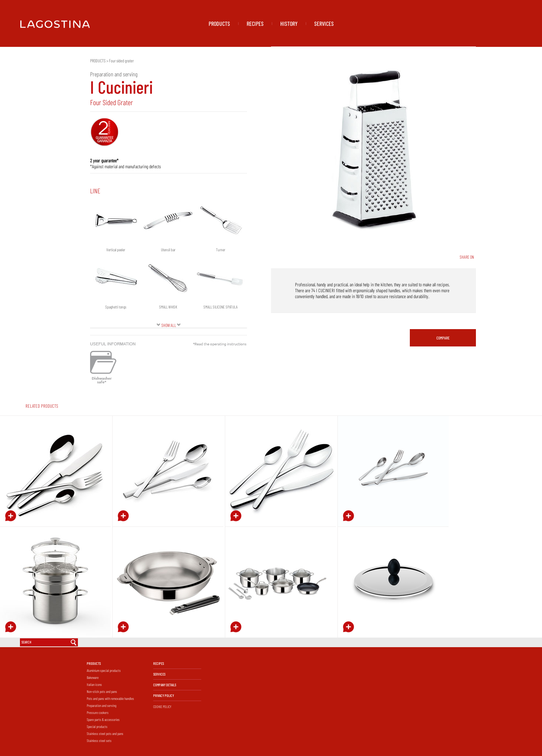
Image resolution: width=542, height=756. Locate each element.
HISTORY (289, 23)
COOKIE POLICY (162, 707)
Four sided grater (121, 61)
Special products (97, 726)
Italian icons (94, 684)
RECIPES (255, 23)
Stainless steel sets (99, 741)
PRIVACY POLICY (164, 695)
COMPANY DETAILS (165, 685)
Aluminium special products (104, 670)
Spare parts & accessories (103, 719)
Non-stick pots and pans (102, 691)
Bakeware (93, 677)
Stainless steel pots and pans (105, 733)
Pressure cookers (98, 712)
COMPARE (443, 338)
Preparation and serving (102, 705)
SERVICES (324, 23)
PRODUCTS (219, 23)
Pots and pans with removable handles (110, 698)
